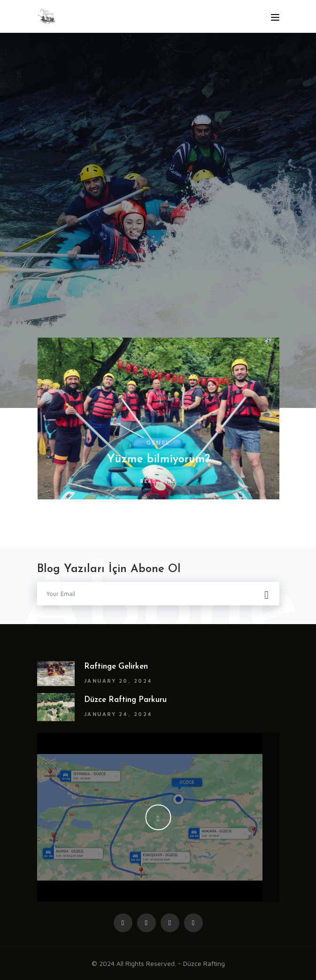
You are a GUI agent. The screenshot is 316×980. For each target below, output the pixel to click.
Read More (161, 481)
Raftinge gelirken (116, 667)
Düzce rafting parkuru (125, 700)
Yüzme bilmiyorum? (161, 460)
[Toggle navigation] (275, 17)
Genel (161, 442)
